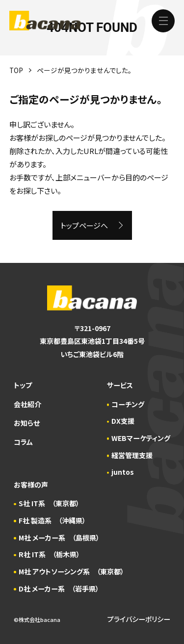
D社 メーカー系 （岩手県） (59, 589)
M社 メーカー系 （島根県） (59, 538)
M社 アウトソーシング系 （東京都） (71, 571)
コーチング (128, 404)
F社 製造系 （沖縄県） (52, 520)
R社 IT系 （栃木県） (49, 554)
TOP (16, 70)
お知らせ (27, 423)
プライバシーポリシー (139, 619)
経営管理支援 (132, 455)
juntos (123, 472)
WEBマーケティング (141, 438)
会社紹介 (27, 404)
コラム (23, 442)
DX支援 (123, 421)
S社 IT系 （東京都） (49, 503)
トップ (23, 385)
